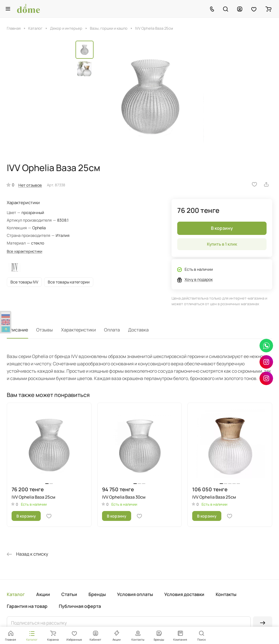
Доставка (138, 330)
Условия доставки (184, 594)
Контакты (226, 594)
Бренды (97, 594)
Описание (17, 330)
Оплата (112, 330)
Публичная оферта (80, 606)
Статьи (69, 594)
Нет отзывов (30, 185)
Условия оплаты (135, 594)
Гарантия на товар (27, 606)
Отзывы (45, 330)
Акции (43, 594)
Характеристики (78, 330)
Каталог (16, 594)
